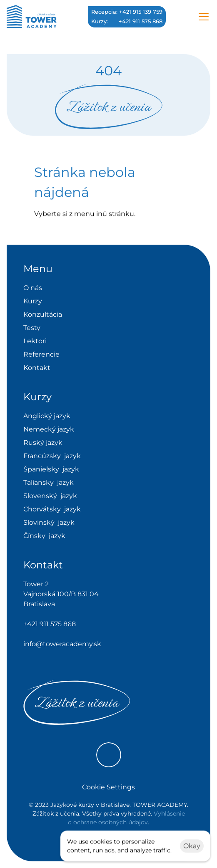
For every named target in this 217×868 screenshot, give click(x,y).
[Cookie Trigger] (108, 787)
